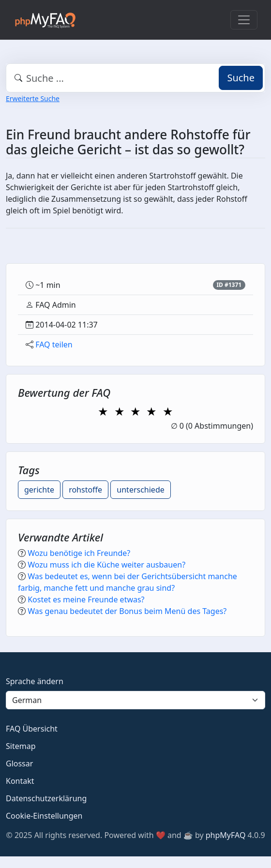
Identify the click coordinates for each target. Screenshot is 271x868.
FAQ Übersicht (32, 729)
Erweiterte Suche (33, 98)
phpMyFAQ (226, 835)
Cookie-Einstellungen (44, 816)
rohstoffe (85, 490)
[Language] (135, 700)
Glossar (19, 763)
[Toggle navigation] (244, 20)
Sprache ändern (35, 681)
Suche (241, 78)
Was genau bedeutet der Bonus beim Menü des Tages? (127, 611)
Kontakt (20, 781)
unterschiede (140, 490)
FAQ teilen (54, 344)
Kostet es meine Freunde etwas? (86, 599)
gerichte (39, 490)
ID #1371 (229, 285)
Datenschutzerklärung (46, 798)
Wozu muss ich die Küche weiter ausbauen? (106, 565)
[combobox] (135, 78)
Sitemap (21, 746)
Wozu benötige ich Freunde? (79, 553)
